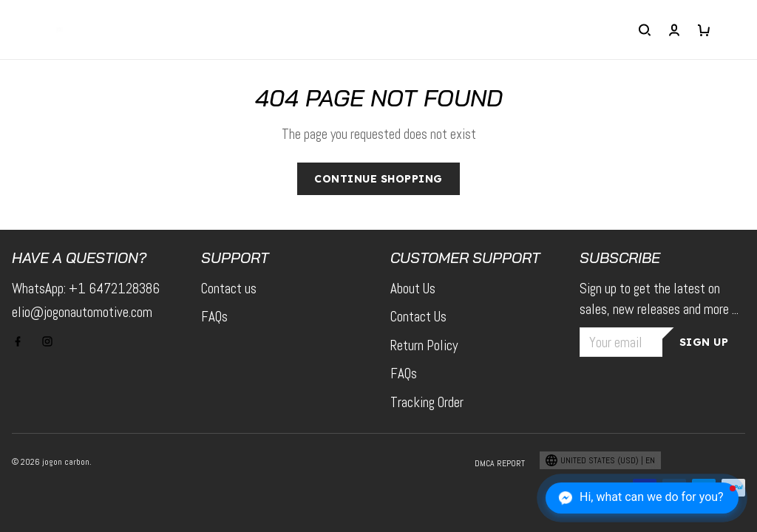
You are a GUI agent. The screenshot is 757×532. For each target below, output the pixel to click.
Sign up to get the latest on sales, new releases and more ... (659, 299)
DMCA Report (500, 463)
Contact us (229, 289)
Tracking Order (427, 402)
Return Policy (424, 345)
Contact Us (418, 317)
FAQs (214, 317)
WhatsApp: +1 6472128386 (86, 289)
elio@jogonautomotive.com (82, 312)
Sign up (704, 342)
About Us (413, 289)
